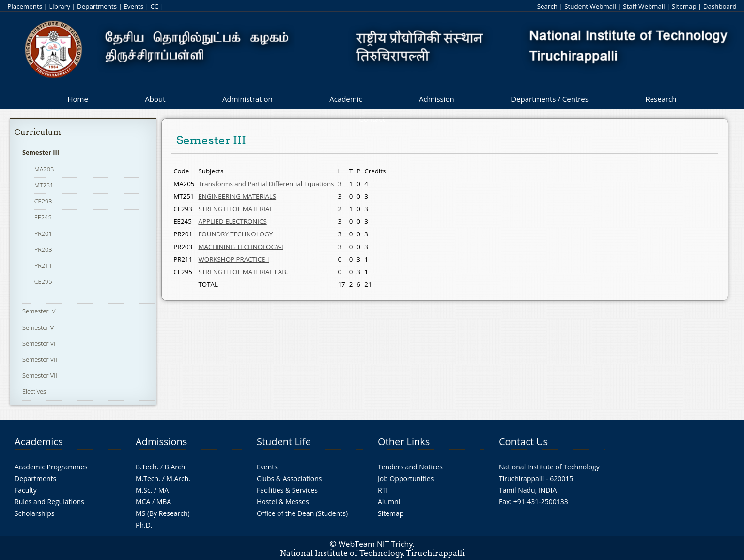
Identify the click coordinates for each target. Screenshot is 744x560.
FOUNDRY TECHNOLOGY (235, 234)
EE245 (43, 217)
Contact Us (523, 442)
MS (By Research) (163, 513)
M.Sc (143, 490)
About (155, 99)
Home (77, 99)
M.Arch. (178, 478)
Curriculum (38, 132)
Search (547, 6)
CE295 (43, 281)
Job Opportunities (406, 478)
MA (163, 490)
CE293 (43, 201)
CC (154, 6)
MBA (164, 502)
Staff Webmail (644, 6)
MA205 (44, 169)
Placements (25, 6)
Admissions (161, 442)
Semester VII (40, 359)
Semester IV (39, 311)
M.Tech (147, 478)
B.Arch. (176, 467)
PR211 (43, 265)
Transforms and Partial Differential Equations (266, 184)
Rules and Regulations (49, 502)
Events (133, 6)
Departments (97, 6)
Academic (346, 99)
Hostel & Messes (283, 502)
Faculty (26, 490)
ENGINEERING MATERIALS (237, 196)
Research (661, 99)
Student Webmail (590, 6)
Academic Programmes (51, 467)
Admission (437, 99)
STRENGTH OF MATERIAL (235, 209)
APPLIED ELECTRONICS (232, 221)
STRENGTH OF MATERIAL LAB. (243, 272)
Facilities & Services (287, 490)
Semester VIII (40, 375)
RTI (383, 490)
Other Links (404, 442)
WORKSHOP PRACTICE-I (233, 259)
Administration (248, 99)
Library (59, 6)
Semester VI (39, 343)
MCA (143, 502)
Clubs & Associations (289, 478)
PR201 (43, 233)
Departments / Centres (550, 99)
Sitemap (684, 6)
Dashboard (720, 6)
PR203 (43, 249)
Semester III (41, 152)
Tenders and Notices (410, 467)
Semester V (38, 327)
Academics (39, 442)
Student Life (284, 442)
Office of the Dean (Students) (302, 513)
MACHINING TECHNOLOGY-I (240, 247)
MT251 (44, 185)
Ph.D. (144, 525)
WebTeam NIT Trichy (376, 544)
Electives (34, 391)
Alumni (389, 502)
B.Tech (146, 467)
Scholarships (34, 513)
